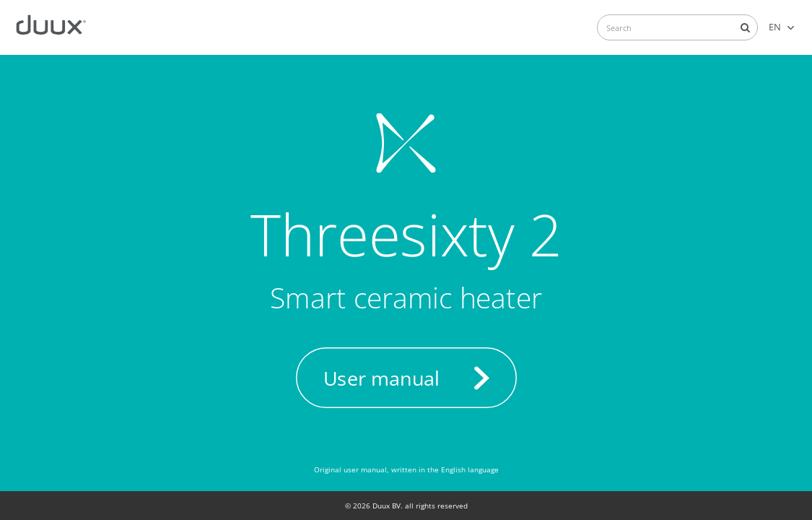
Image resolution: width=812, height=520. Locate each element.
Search (745, 27)
